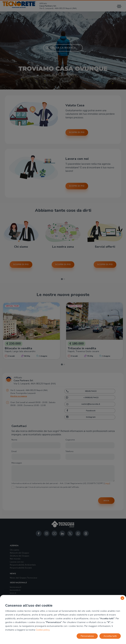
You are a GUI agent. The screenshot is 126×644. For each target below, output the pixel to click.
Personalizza (87, 636)
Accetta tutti (110, 636)
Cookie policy (43, 630)
